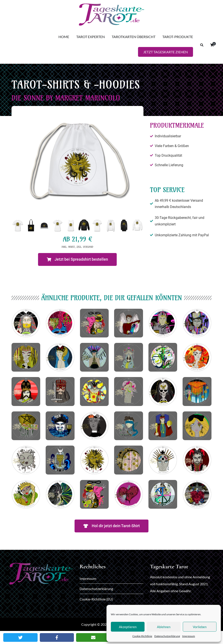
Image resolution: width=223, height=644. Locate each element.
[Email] (93, 637)
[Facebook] (57, 637)
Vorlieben (200, 627)
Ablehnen (164, 627)
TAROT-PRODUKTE (178, 37)
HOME (64, 37)
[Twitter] (20, 637)
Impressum (189, 636)
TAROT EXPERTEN (91, 37)
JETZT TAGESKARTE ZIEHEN (166, 52)
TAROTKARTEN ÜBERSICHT (134, 37)
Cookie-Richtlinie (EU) (96, 599)
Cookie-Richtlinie (142, 636)
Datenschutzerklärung (167, 636)
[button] (77, 259)
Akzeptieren (128, 627)
